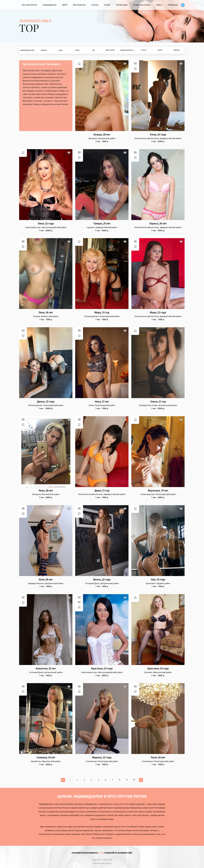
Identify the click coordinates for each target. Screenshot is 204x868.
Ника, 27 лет (102, 402)
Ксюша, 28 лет (102, 135)
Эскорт (107, 5)
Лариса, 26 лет (158, 224)
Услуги (144, 50)
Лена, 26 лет (46, 313)
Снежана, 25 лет (46, 758)
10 (134, 780)
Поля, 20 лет (158, 758)
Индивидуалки (50, 5)
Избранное (173, 5)
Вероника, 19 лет (158, 491)
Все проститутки (29, 5)
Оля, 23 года (158, 580)
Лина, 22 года (46, 224)
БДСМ (65, 5)
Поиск (159, 5)
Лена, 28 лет (46, 491)
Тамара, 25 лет (102, 224)
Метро (160, 50)
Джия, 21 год (102, 491)
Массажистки (79, 5)
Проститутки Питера (102, 863)
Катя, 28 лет (46, 580)
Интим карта (122, 5)
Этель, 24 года (158, 135)
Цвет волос (110, 50)
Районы (177, 50)
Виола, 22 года (102, 580)
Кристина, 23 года (102, 669)
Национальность (127, 50)
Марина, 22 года (102, 758)
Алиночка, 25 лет (46, 669)
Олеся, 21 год (158, 402)
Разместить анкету (142, 5)
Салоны (95, 5)
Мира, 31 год (102, 313)
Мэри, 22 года (158, 313)
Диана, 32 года (46, 402)
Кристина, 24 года (158, 669)
